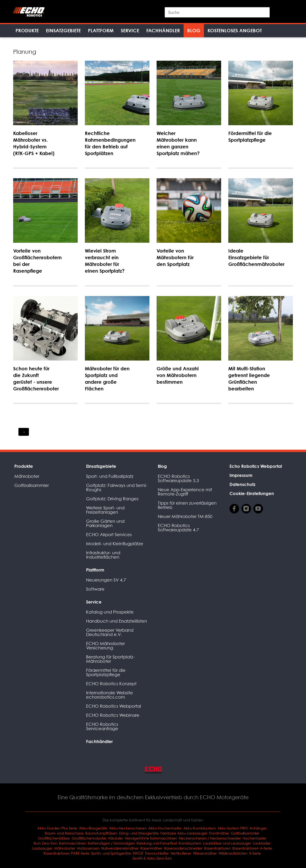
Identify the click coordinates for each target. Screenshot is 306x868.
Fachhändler (163, 30)
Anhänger (258, 828)
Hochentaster (254, 838)
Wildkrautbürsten (233, 853)
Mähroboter (27, 476)
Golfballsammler (32, 485)
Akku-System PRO (233, 828)
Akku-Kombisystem (200, 828)
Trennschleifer (157, 853)
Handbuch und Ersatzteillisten (117, 621)
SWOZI (138, 853)
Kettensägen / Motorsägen (111, 843)
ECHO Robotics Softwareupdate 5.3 (178, 478)
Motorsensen (88, 848)
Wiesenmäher (205, 853)
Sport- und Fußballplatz (110, 476)
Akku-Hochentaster (165, 828)
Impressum (241, 475)
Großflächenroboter (89, 838)
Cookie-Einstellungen (252, 493)
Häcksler (116, 838)
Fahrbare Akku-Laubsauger (184, 833)
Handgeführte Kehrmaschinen (151, 838)
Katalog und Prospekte (110, 612)
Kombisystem (190, 843)
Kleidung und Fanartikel (157, 843)
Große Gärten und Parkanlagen (105, 523)
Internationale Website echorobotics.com (109, 695)
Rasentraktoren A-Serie (252, 848)
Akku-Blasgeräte (93, 828)
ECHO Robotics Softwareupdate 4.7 (178, 528)
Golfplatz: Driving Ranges (112, 499)
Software (95, 589)
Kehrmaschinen (73, 843)
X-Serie (255, 853)
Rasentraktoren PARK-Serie (66, 853)
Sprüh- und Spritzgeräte (111, 853)
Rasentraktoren (217, 848)
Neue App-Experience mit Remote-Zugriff (185, 492)
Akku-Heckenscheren (128, 828)
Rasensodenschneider (183, 848)
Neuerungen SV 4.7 (106, 580)
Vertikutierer (181, 853)
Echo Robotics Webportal (256, 466)
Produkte (27, 30)
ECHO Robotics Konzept (111, 684)
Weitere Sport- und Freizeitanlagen (105, 510)
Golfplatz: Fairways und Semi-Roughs (117, 488)
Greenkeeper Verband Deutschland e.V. (110, 632)
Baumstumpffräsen (101, 833)
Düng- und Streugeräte (139, 833)
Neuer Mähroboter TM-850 (185, 516)
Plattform (101, 30)
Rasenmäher (151, 848)
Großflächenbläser (54, 838)
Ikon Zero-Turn (46, 843)
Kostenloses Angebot (235, 30)
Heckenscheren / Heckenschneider (210, 838)
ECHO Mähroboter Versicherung (105, 646)
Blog (194, 30)
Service (130, 30)
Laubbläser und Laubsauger (227, 843)
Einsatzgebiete (63, 30)
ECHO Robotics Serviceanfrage (102, 726)
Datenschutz (242, 484)
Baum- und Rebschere (64, 833)
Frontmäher (219, 833)
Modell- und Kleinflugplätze (115, 544)
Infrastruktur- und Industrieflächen (103, 555)
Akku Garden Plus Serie (57, 828)
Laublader (262, 843)
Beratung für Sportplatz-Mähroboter (110, 659)
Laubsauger (42, 848)
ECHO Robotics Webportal (114, 706)
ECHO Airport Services (109, 535)
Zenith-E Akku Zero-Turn (152, 858)
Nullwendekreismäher (120, 848)
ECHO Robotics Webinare (113, 715)
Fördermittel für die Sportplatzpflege (106, 672)
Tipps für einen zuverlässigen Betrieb (187, 505)
